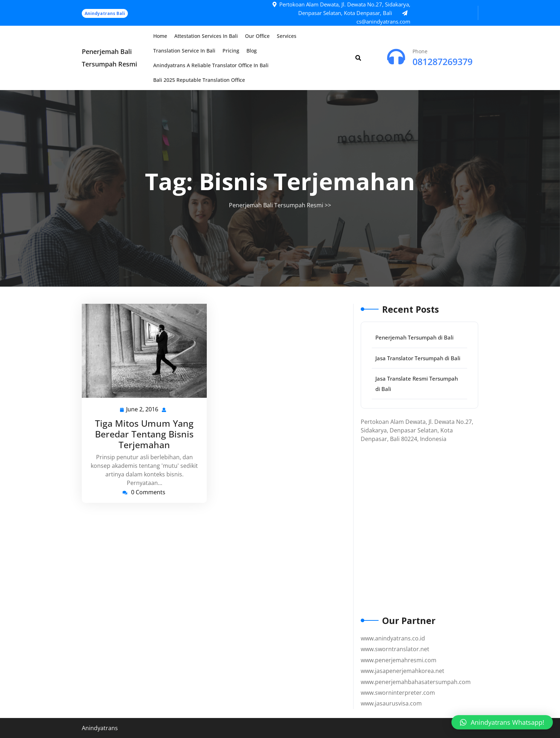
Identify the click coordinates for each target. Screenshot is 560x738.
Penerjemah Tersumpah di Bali (414, 337)
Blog (252, 51)
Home (160, 36)
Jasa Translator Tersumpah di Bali (418, 358)
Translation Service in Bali (184, 51)
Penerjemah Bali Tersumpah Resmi (276, 205)
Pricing (231, 51)
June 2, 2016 (142, 409)
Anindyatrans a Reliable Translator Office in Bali (211, 65)
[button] (502, 722)
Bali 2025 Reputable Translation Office (199, 80)
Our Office (257, 36)
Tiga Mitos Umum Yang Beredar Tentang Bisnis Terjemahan (144, 434)
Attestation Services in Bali (206, 36)
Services (287, 36)
